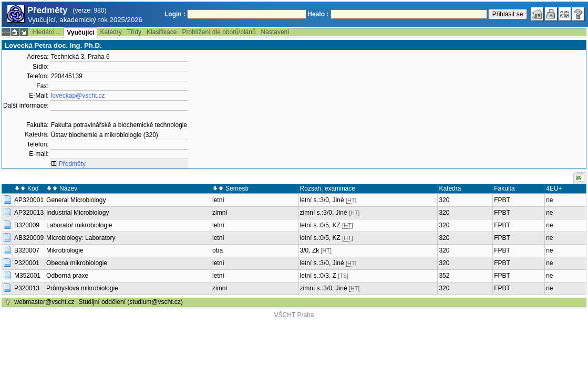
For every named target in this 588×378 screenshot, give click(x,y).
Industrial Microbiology (78, 213)
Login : (175, 14)
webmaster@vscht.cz (44, 302)
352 (444, 276)
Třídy (134, 32)
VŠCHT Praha (294, 315)
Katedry (111, 32)
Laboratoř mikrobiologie (79, 225)
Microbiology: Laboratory (81, 238)
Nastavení (275, 32)
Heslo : (318, 14)
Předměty (72, 164)
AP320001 (29, 200)
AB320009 (29, 238)
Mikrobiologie (65, 250)
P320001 (27, 263)
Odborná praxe (67, 276)
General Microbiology (76, 200)
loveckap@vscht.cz (78, 96)
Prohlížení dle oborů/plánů (219, 32)
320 (444, 200)
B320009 (27, 225)
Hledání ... (47, 32)
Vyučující (80, 33)
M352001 (27, 276)
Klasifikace (162, 32)
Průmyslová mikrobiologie (82, 288)
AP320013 (29, 213)
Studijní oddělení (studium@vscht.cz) (131, 302)
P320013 (27, 288)
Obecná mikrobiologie (77, 263)
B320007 (27, 250)
